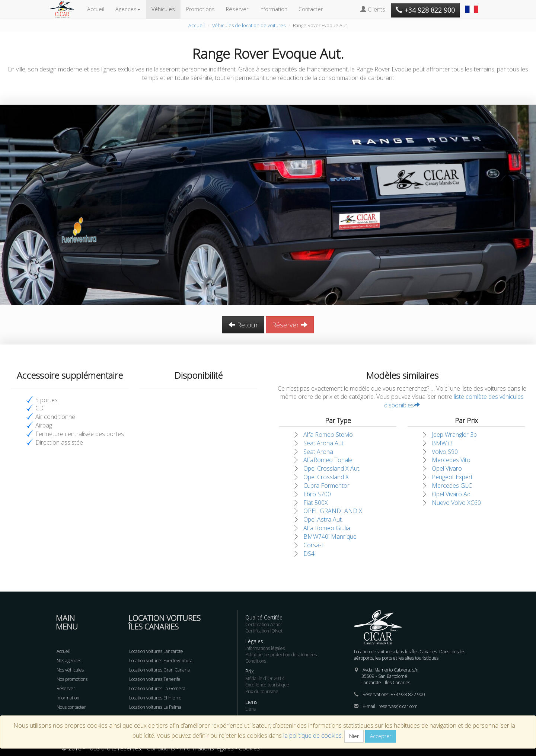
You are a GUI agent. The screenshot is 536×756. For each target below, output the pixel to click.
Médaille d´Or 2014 (265, 678)
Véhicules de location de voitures (249, 25)
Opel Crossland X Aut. (332, 468)
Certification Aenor (264, 624)
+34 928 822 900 (408, 694)
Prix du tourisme (262, 691)
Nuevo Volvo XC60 (456, 503)
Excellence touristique (267, 685)
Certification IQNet (264, 631)
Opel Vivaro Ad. (452, 494)
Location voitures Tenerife (155, 679)
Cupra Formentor (326, 486)
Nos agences (69, 661)
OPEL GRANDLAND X (333, 511)
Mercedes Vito (451, 460)
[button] (473, 6)
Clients (373, 9)
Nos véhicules (70, 670)
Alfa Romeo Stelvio (328, 435)
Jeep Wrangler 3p (454, 435)
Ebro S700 (317, 494)
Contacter (311, 9)
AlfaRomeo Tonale (328, 460)
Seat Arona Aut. (324, 443)
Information (273, 9)
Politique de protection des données (281, 655)
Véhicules (163, 9)
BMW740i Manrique (330, 536)
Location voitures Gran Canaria (159, 670)
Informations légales (265, 648)
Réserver (237, 9)
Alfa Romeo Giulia (327, 528)
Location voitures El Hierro (155, 698)
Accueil (96, 9)
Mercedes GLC (452, 486)
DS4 (309, 554)
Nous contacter (71, 707)
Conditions (256, 661)
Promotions (200, 9)
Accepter (381, 736)
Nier (354, 736)
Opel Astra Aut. (323, 519)
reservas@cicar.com (398, 706)
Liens (251, 709)
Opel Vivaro (447, 468)
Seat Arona (318, 452)
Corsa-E (314, 545)
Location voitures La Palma (155, 707)
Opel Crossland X (326, 477)
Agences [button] (128, 9)
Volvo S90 (445, 452)
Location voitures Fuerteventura (161, 661)
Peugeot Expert (452, 477)
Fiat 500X (316, 503)
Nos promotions (72, 679)
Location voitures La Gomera (157, 688)
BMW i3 (442, 443)
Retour (243, 325)
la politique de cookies (312, 736)
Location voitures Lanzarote (156, 651)
